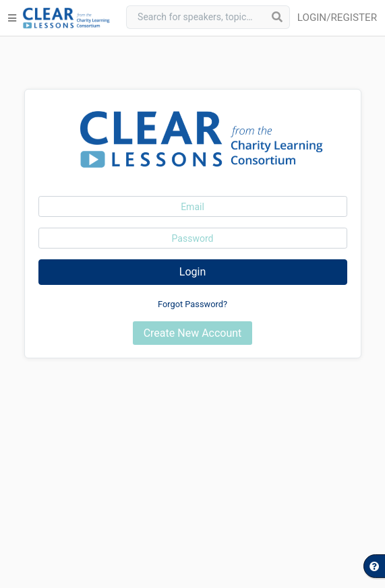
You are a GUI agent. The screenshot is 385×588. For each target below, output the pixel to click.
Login (192, 272)
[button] (340, 18)
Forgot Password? (192, 304)
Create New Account (193, 333)
